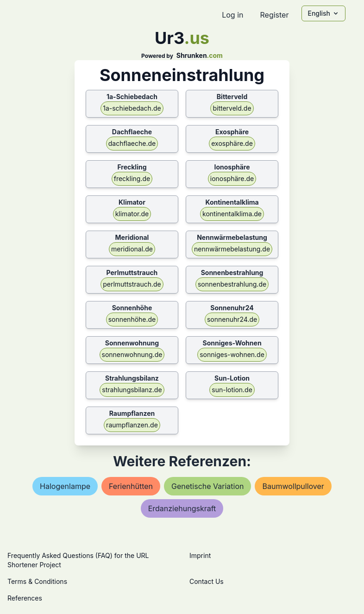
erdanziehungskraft (182, 508)
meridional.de (132, 249)
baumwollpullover (293, 486)
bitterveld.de (232, 108)
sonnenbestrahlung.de (232, 284)
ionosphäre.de (232, 179)
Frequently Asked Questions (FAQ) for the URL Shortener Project (78, 560)
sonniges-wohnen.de (232, 354)
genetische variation (207, 486)
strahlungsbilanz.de (132, 390)
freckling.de (132, 179)
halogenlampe (65, 486)
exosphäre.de (232, 143)
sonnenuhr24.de (232, 319)
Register (274, 15)
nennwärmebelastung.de (232, 249)
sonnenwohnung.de (132, 354)
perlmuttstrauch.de (132, 284)
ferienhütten (131, 486)
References (25, 598)
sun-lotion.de (232, 390)
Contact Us (207, 581)
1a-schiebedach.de (132, 108)
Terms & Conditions (37, 581)
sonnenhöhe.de (132, 319)
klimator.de (132, 214)
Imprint (200, 555)
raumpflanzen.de (132, 425)
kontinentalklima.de (232, 214)
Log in (232, 15)
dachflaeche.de (132, 143)
